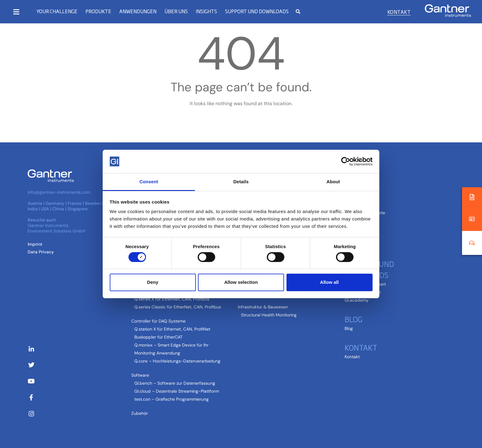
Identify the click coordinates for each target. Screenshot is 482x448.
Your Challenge (57, 11)
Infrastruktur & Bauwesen (263, 307)
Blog (354, 319)
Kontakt (399, 12)
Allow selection (241, 282)
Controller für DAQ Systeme (158, 321)
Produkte (98, 11)
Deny (153, 282)
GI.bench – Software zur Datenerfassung (175, 383)
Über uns (176, 11)
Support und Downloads (257, 11)
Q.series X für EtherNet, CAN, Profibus (172, 299)
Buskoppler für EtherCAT (158, 337)
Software (140, 375)
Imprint (35, 244)
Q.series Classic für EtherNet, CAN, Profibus (178, 307)
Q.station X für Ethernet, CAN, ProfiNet (172, 329)
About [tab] (333, 182)
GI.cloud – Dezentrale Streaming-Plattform (177, 391)
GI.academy (357, 300)
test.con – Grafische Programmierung (172, 399)
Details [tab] (241, 182)
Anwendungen (138, 11)
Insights (206, 11)
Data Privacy (41, 252)
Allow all (329, 282)
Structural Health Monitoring (269, 315)
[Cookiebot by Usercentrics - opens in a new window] (346, 161)
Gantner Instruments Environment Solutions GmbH (57, 228)
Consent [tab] (149, 182)
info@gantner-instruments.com (59, 192)
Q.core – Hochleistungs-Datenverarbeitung (177, 361)
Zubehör (140, 413)
